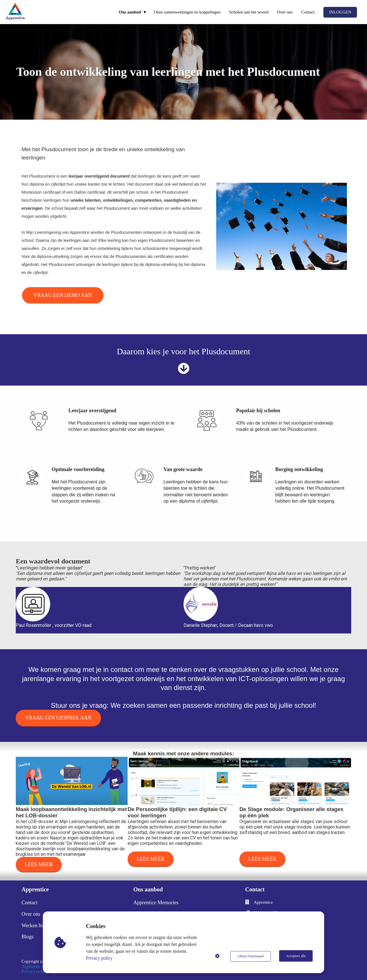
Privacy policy (100, 958)
